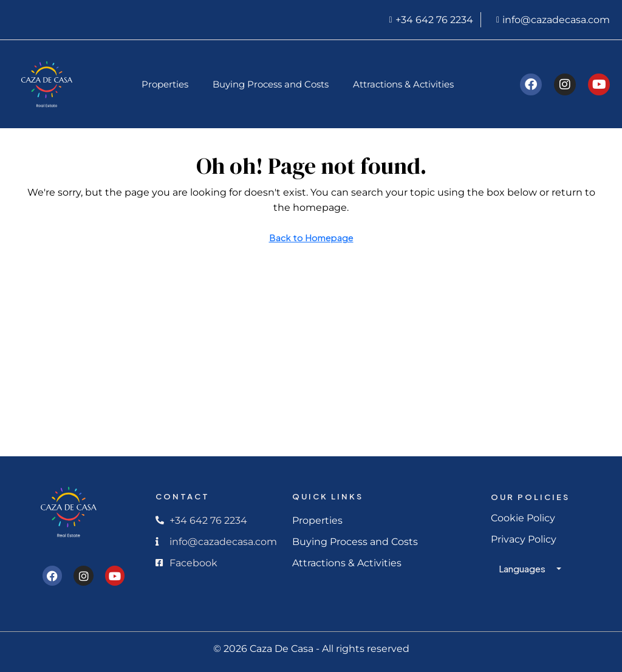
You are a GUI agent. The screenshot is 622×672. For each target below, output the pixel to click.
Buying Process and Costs (271, 84)
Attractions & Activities (403, 84)
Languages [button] (523, 568)
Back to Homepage (311, 237)
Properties (165, 84)
